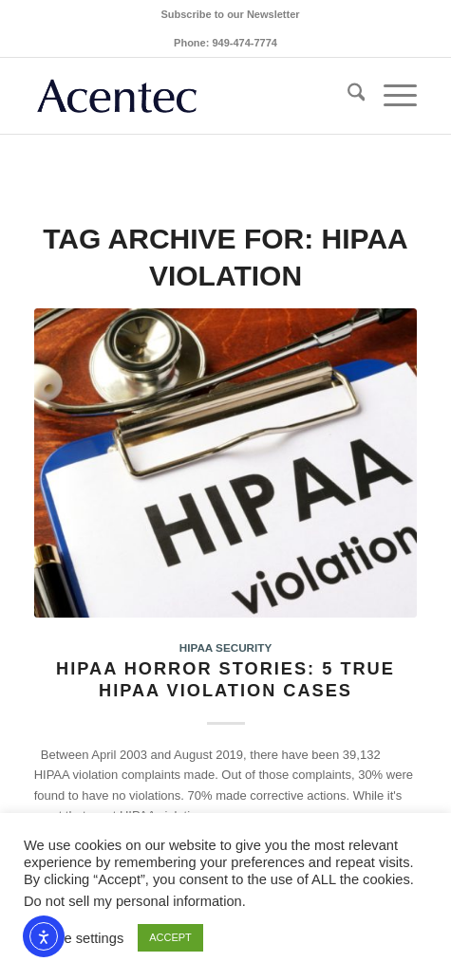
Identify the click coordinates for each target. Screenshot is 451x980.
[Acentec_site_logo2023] (188, 96)
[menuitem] (230, 14)
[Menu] (391, 96)
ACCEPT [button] (170, 937)
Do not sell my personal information (133, 901)
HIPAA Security (225, 647)
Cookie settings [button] (76, 938)
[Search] (347, 96)
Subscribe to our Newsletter (230, 14)
